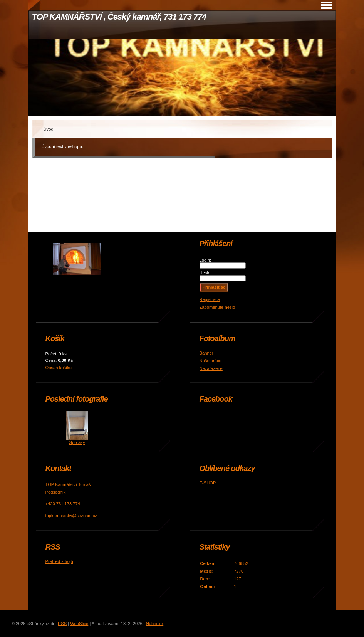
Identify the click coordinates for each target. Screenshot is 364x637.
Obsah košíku (59, 368)
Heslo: (206, 273)
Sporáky (77, 442)
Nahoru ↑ (155, 624)
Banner (206, 353)
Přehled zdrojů (59, 561)
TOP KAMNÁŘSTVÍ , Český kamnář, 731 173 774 (119, 17)
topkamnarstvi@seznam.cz (71, 516)
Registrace (210, 299)
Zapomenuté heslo (217, 307)
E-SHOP (208, 483)
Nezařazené (211, 368)
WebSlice (79, 624)
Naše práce (211, 361)
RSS (62, 624)
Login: (205, 260)
